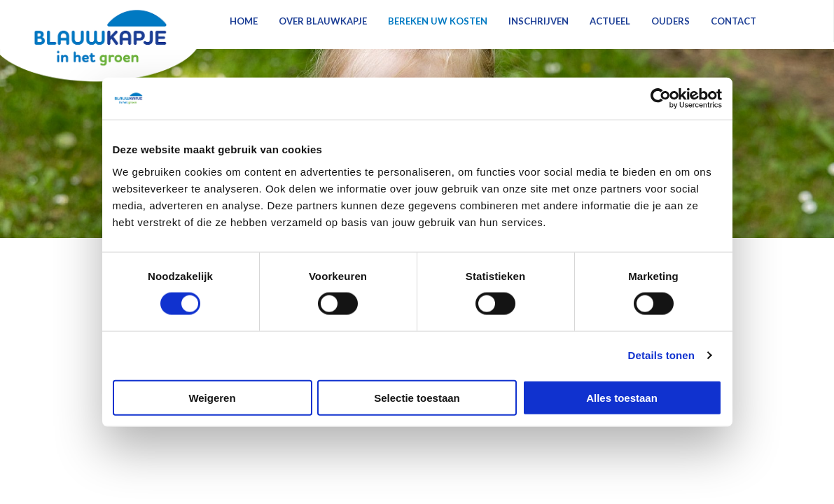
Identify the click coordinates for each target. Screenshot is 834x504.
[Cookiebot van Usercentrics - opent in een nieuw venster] (661, 99)
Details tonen (661, 355)
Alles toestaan (622, 397)
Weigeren (212, 397)
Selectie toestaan (417, 397)
